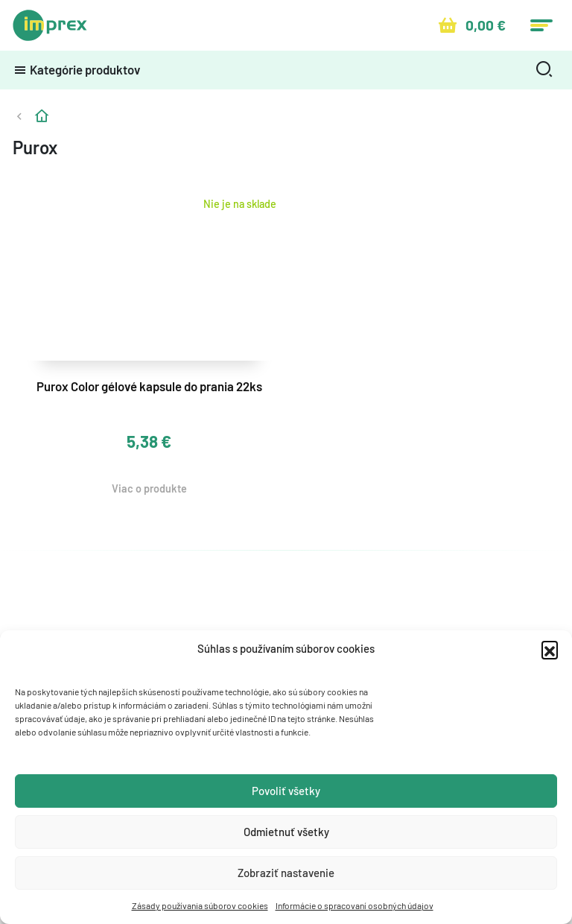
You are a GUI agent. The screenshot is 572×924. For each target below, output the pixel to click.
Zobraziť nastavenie (286, 873)
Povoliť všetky (286, 791)
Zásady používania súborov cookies (200, 905)
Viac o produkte (149, 488)
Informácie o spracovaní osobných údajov (355, 905)
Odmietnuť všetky (286, 832)
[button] (550, 649)
